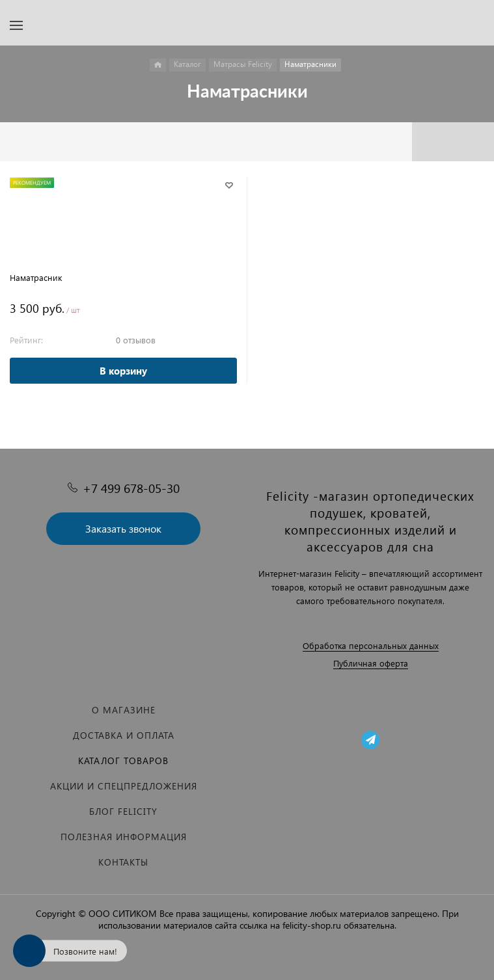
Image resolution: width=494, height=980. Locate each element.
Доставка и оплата (124, 735)
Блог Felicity (123, 811)
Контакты (123, 862)
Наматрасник (36, 277)
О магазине (124, 710)
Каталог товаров (123, 761)
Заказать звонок (123, 528)
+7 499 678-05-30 (131, 488)
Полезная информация (124, 837)
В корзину (123, 371)
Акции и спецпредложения (124, 786)
